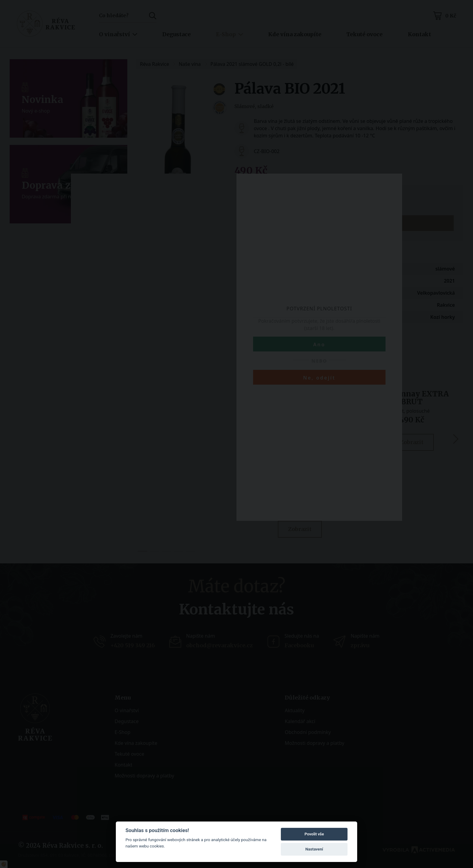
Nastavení (314, 849)
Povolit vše (314, 834)
